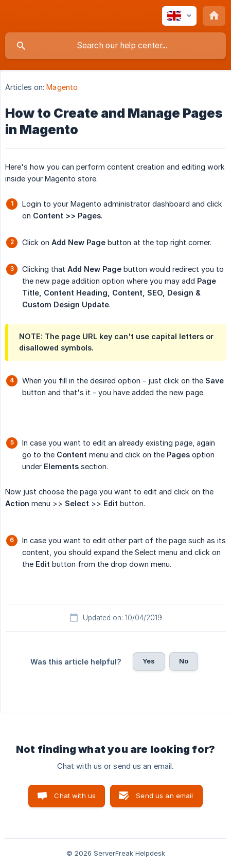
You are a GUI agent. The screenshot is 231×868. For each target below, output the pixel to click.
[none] (179, 16)
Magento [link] (62, 87)
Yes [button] (149, 661)
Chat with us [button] (75, 796)
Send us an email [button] (164, 796)
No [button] (184, 661)
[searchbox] (115, 46)
